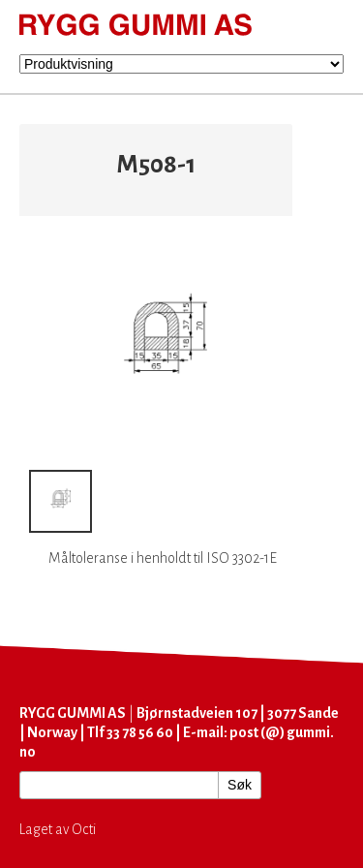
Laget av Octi (58, 829)
